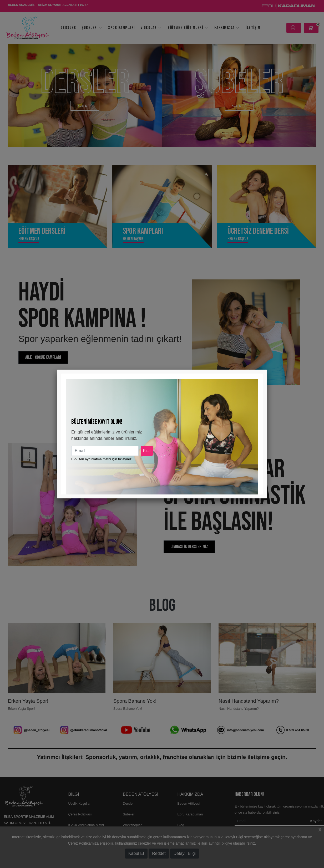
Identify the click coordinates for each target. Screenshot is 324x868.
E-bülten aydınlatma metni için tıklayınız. (102, 459)
